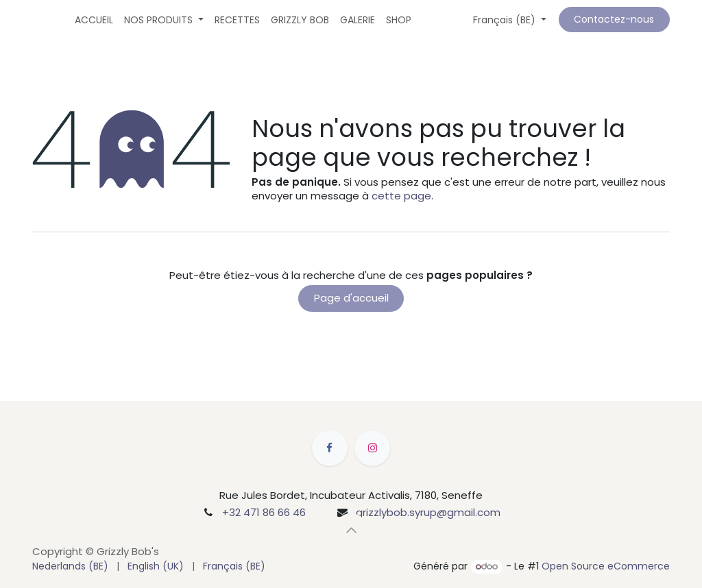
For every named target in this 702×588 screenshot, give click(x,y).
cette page (401, 196)
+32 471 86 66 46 (264, 512)
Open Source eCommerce (606, 566)
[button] (351, 530)
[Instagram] (372, 448)
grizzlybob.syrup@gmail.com (428, 512)
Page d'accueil (351, 298)
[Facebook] (330, 448)
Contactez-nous (614, 19)
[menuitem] (94, 20)
